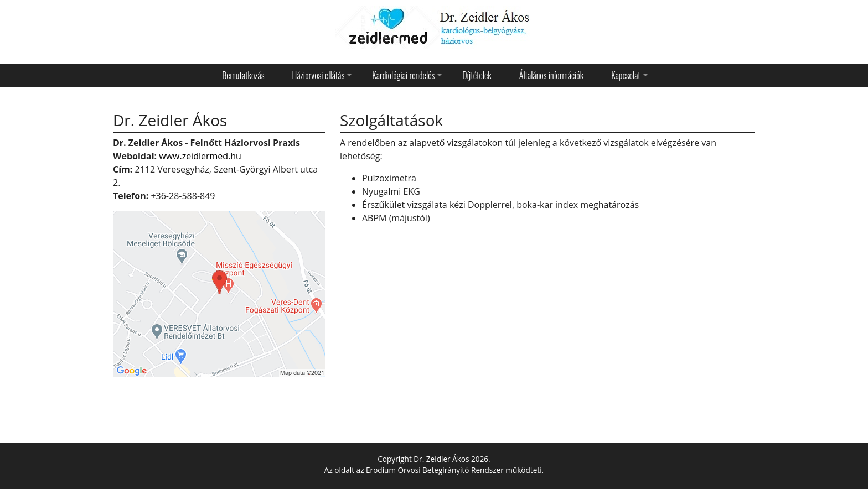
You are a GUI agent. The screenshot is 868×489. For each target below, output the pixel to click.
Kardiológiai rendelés (403, 75)
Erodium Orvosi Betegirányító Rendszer (435, 470)
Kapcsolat (626, 75)
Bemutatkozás (243, 75)
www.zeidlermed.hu (200, 156)
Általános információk (551, 75)
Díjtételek (477, 75)
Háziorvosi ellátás (319, 75)
